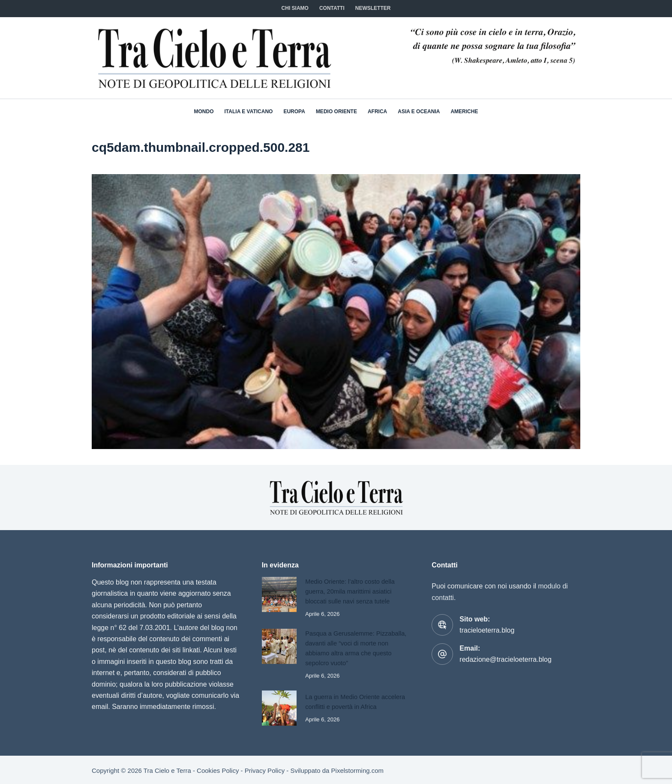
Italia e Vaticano (249, 112)
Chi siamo (295, 8)
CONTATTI (332, 8)
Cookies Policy (218, 769)
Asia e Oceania (419, 112)
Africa (377, 112)
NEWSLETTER (373, 8)
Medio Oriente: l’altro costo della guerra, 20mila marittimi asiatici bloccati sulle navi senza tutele (351, 591)
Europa (294, 112)
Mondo (204, 112)
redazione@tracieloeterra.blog (505, 659)
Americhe (464, 112)
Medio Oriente (336, 112)
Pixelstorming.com (358, 769)
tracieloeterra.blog (487, 630)
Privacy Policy (265, 769)
